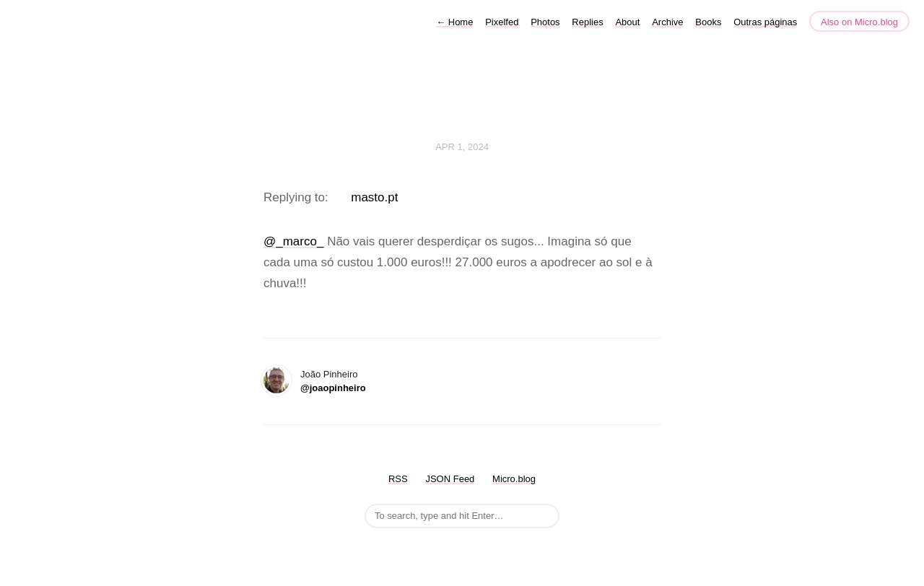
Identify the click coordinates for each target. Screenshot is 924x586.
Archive (667, 22)
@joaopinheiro (333, 388)
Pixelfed (502, 22)
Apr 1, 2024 (462, 147)
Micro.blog (514, 479)
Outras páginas (765, 22)
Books (708, 22)
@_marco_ (293, 241)
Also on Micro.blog (859, 22)
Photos (545, 22)
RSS (398, 479)
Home (454, 22)
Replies (587, 22)
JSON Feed (450, 479)
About (627, 22)
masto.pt (374, 197)
